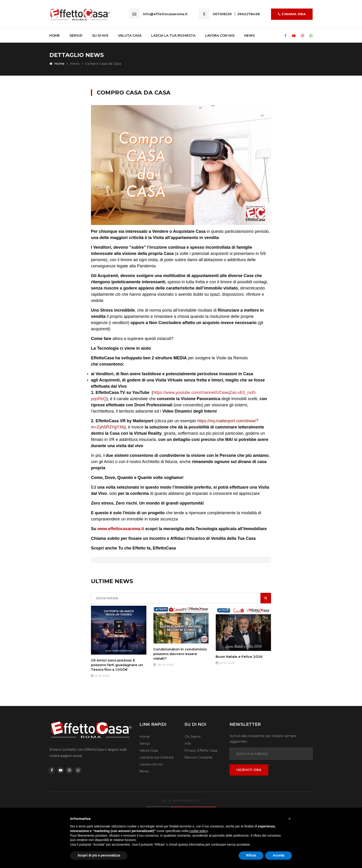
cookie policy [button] (198, 831)
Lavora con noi (151, 764)
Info (188, 744)
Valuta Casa (149, 750)
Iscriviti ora (249, 770)
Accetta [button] (279, 855)
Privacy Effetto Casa (201, 750)
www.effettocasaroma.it (121, 529)
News (249, 35)
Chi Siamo (193, 737)
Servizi (76, 35)
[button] (290, 819)
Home (55, 35)
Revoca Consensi (198, 757)
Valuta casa (130, 35)
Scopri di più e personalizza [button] (99, 855)
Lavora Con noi (220, 35)
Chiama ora (292, 14)
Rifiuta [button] (251, 855)
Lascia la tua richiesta (173, 35)
